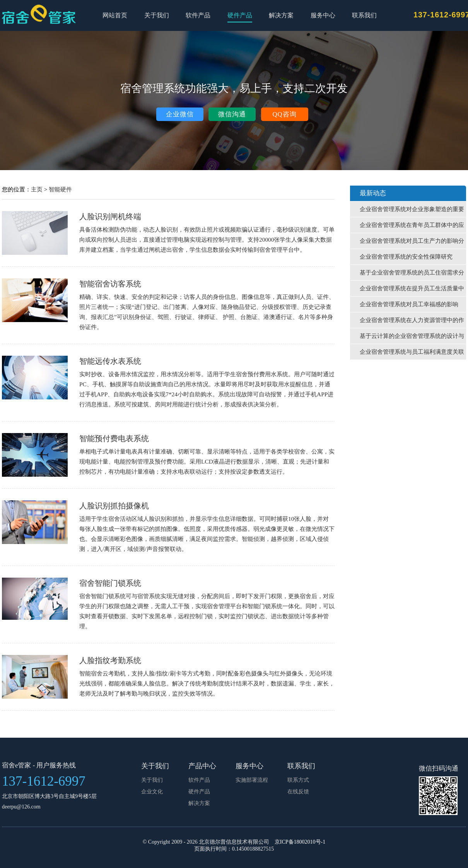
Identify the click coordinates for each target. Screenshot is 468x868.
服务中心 (323, 15)
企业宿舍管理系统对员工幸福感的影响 (409, 304)
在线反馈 (298, 792)
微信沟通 (232, 114)
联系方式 (298, 780)
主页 (37, 189)
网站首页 (115, 15)
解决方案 (281, 15)
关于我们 (157, 15)
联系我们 (364, 15)
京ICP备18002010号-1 (300, 842)
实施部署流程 (252, 780)
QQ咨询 (284, 114)
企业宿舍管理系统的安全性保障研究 (406, 257)
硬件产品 (240, 15)
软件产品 (198, 15)
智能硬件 (60, 189)
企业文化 (152, 792)
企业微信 (180, 114)
